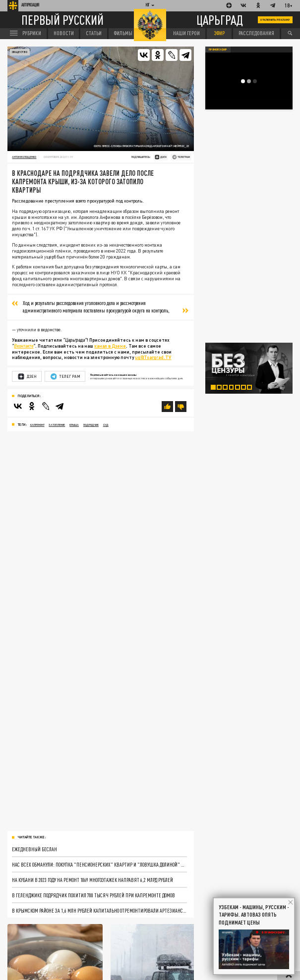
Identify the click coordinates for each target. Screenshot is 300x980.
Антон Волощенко (24, 157)
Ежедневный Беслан (34, 849)
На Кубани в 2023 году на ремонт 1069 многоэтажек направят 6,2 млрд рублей (92, 880)
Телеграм (65, 377)
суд (106, 425)
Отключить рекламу (275, 20)
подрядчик (91, 425)
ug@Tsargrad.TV (153, 357)
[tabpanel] (249, 368)
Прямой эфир (218, 49)
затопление (57, 425)
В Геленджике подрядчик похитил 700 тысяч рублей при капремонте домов (93, 895)
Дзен (27, 377)
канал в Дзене (110, 346)
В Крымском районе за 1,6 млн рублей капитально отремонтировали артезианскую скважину (99, 910)
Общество (20, 52)
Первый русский (62, 20)
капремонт (37, 425)
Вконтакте (24, 346)
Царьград (220, 20)
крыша (74, 425)
